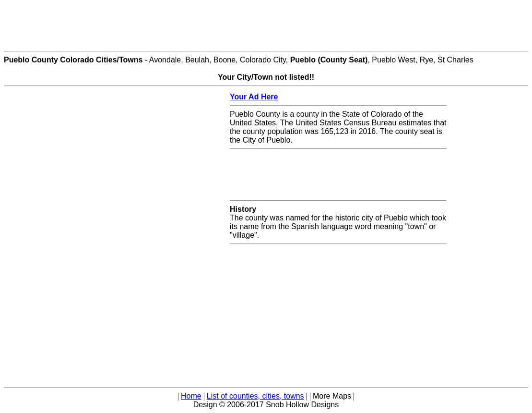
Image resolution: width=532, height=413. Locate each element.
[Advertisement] (266, 25)
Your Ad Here (254, 97)
